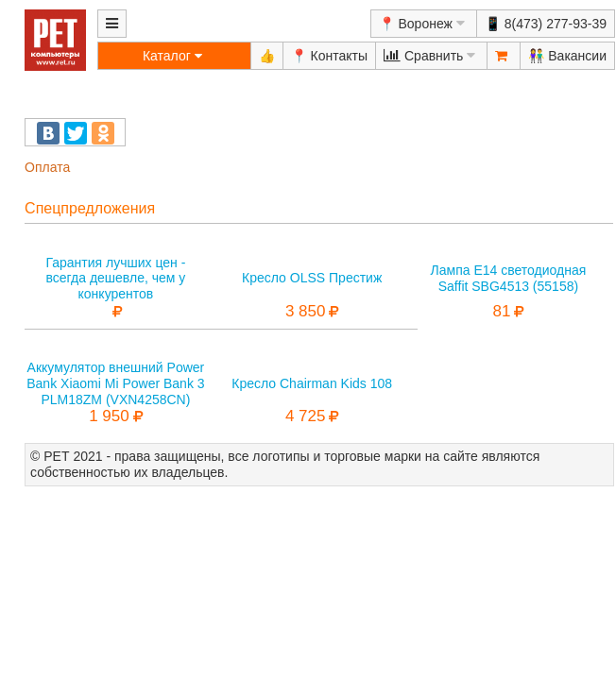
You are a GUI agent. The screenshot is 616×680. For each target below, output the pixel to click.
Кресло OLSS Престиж (312, 278)
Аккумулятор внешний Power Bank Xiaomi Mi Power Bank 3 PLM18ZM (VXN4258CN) (115, 383)
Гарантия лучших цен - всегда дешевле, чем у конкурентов (115, 279)
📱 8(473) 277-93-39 (546, 24)
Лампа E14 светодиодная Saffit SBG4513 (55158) (509, 278)
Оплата (47, 167)
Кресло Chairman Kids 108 (312, 383)
